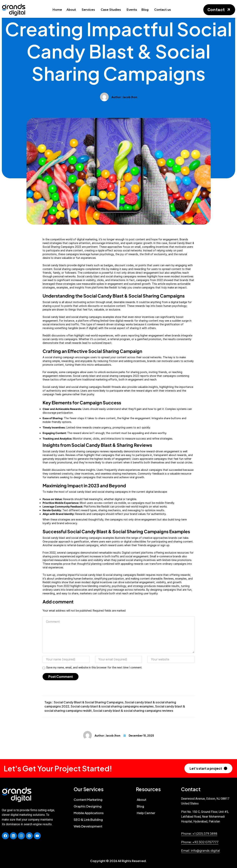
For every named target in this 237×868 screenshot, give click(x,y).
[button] (219, 10)
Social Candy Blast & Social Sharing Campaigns (89, 702)
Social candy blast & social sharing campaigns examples (112, 706)
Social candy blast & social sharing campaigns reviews (133, 711)
